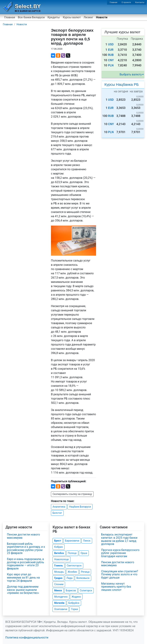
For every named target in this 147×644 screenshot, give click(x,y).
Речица (85, 572)
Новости (102, 17)
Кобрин (58, 547)
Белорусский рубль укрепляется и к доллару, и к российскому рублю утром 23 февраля (26, 548)
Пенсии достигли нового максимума (23, 536)
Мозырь (59, 572)
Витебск (59, 553)
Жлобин (72, 572)
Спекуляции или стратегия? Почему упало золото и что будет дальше (120, 574)
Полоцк (72, 553)
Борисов (71, 590)
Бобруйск (74, 603)
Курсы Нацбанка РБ (122, 84)
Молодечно (61, 597)
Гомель (59, 566)
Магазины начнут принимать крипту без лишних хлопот (116, 587)
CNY (111, 60)
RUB (111, 55)
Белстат (57, 513)
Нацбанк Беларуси (80, 507)
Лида (69, 578)
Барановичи (72, 541)
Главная (114, 2)
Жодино (76, 597)
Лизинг (88, 17)
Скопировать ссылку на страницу (72, 494)
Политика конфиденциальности (27, 638)
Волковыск (83, 578)
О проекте (126, 2)
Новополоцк (61, 559)
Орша (84, 553)
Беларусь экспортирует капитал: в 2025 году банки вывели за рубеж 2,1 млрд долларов (119, 539)
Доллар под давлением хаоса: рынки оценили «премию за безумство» (23, 590)
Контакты (140, 2)
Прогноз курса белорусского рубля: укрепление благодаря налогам (120, 553)
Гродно (58, 578)
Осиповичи (61, 609)
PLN (111, 65)
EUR (111, 50)
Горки (74, 609)
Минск (58, 590)
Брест (58, 541)
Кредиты (54, 17)
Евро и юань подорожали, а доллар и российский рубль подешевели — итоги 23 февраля (25, 564)
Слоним (59, 584)
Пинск (87, 541)
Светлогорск (74, 566)
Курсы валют (72, 17)
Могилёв (59, 603)
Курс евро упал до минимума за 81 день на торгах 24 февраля (23, 577)
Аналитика (59, 507)
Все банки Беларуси (31, 17)
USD (111, 44)
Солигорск (86, 590)
